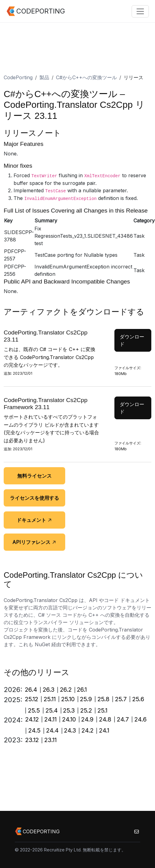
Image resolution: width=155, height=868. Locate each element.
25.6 (138, 699)
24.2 (87, 730)
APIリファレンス (34, 542)
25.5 (34, 710)
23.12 (32, 740)
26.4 (31, 690)
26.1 (82, 690)
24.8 (105, 719)
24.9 (87, 719)
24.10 (69, 719)
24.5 (34, 730)
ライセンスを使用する (34, 498)
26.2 (66, 690)
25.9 (86, 699)
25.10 (68, 699)
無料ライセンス (34, 476)
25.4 (52, 710)
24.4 (52, 730)
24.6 (141, 719)
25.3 (69, 710)
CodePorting (18, 77)
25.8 (103, 699)
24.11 (50, 719)
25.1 (102, 710)
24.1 (104, 730)
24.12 (32, 719)
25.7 (121, 699)
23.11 (50, 740)
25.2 (86, 710)
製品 (44, 77)
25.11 (50, 699)
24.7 (123, 719)
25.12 (32, 699)
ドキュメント (34, 520)
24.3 (70, 730)
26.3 (49, 690)
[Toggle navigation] (140, 11)
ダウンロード (132, 340)
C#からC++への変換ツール (86, 77)
